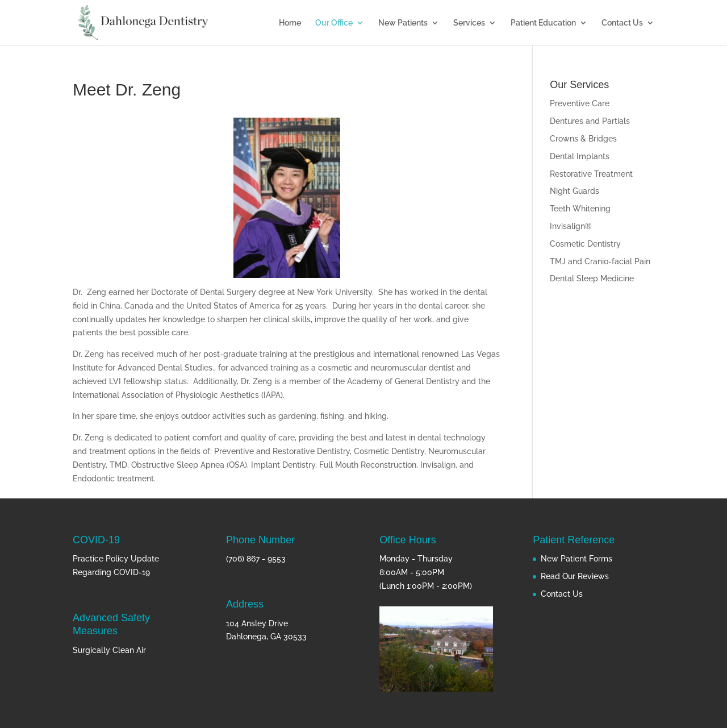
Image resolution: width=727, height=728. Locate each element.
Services (469, 23)
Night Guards (575, 191)
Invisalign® (571, 226)
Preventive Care (580, 103)
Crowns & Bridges (583, 139)
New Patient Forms (576, 559)
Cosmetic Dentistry (585, 244)
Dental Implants (580, 156)
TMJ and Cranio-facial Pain (600, 261)
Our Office (334, 23)
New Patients (403, 23)
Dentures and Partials (590, 121)
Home (290, 23)
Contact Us (622, 23)
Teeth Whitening (580, 209)
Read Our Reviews (575, 576)
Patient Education (543, 23)
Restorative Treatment (591, 174)
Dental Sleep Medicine (592, 278)
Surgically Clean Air (109, 650)
